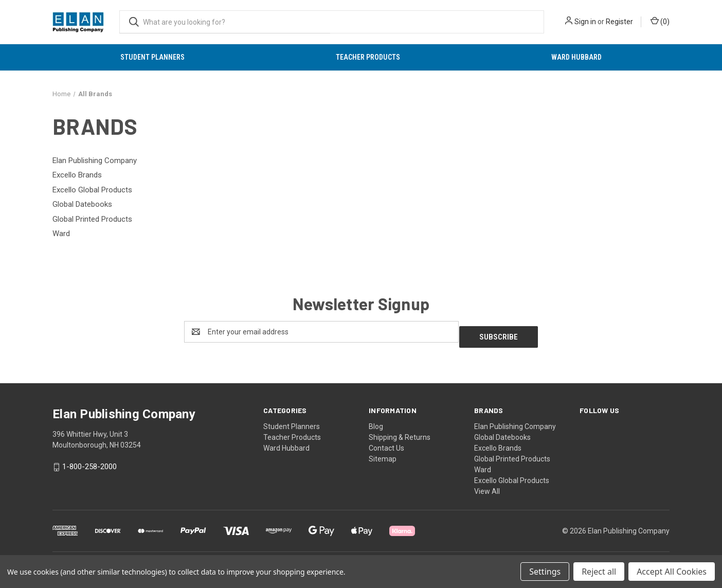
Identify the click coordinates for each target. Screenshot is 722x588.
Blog (376, 421)
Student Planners (152, 57)
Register (619, 22)
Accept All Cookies (672, 572)
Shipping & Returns (400, 432)
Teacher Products (368, 57)
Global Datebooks (502, 432)
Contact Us (386, 443)
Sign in (585, 22)
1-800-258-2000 (89, 462)
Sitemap (383, 454)
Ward (483, 465)
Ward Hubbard (576, 57)
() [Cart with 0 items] (660, 21)
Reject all (599, 572)
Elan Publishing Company (515, 421)
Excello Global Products (512, 475)
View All (487, 486)
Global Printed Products (512, 454)
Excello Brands (498, 443)
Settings (545, 572)
